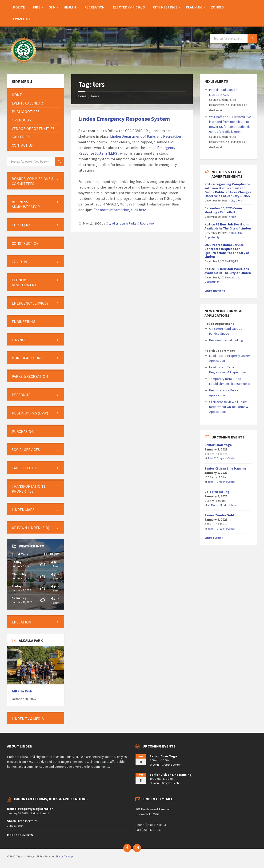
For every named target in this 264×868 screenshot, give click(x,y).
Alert (233, 217)
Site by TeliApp (64, 856)
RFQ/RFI (234, 261)
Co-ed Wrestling (217, 492)
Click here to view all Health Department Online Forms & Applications (229, 407)
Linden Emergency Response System (124, 119)
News (95, 96)
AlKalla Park (22, 691)
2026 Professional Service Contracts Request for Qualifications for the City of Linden (227, 251)
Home (82, 96)
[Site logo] (24, 65)
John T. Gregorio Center (221, 458)
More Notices (215, 291)
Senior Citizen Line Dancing (225, 468)
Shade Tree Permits (22, 821)
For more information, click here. (120, 210)
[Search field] (233, 38)
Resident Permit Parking (226, 340)
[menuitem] (19, 7)
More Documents (20, 835)
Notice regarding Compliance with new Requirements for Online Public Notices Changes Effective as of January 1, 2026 (228, 190)
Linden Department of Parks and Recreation (146, 136)
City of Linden (115, 223)
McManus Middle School (222, 505)
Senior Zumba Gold (219, 515)
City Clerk (236, 200)
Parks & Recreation (142, 223)
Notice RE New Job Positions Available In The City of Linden (228, 226)
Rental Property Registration (30, 809)
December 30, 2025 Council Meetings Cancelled (224, 210)
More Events (214, 538)
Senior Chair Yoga (218, 445)
